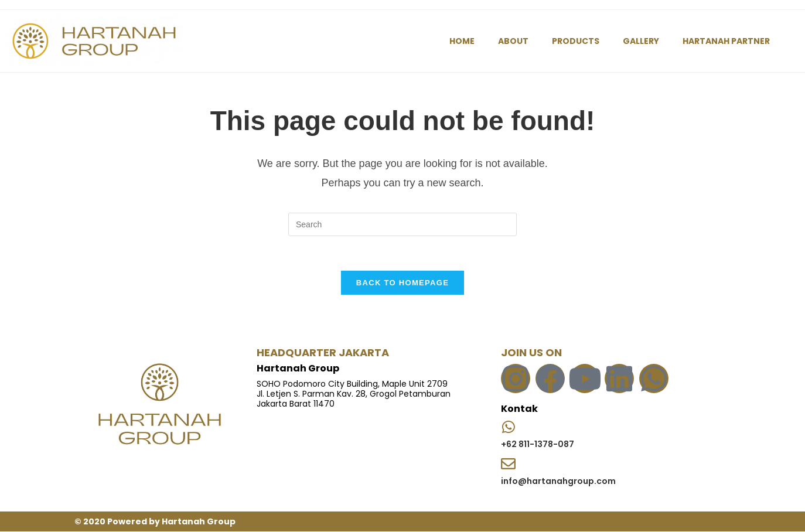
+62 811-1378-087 (538, 445)
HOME (462, 41)
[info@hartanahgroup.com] (508, 464)
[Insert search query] (403, 224)
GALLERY (641, 41)
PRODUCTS (576, 41)
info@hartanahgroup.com (558, 482)
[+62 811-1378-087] (508, 427)
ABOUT (513, 41)
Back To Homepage (403, 283)
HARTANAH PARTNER (726, 41)
